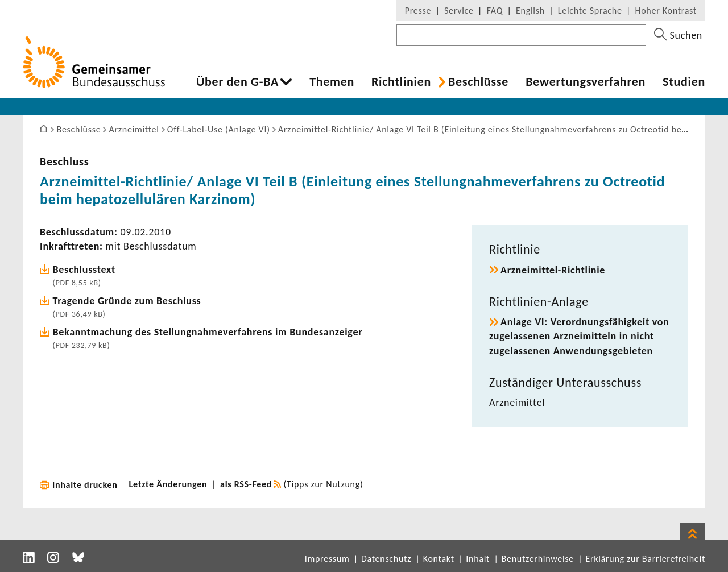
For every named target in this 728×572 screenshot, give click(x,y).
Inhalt (478, 559)
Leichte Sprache (590, 11)
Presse (418, 11)
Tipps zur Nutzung (323, 484)
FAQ (495, 11)
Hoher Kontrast (666, 11)
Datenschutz (386, 559)
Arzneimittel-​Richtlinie (553, 270)
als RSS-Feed (246, 484)
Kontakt (439, 559)
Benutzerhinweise (538, 559)
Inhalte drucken (85, 485)
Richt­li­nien (401, 82)
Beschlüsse (478, 82)
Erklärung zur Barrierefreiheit (645, 559)
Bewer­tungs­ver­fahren (586, 82)
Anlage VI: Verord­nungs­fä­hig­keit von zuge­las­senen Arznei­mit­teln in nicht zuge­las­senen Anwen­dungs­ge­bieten (579, 336)
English (530, 11)
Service (459, 11)
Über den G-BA (237, 82)
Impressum (327, 559)
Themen (332, 82)
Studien (684, 82)
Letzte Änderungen (168, 484)
